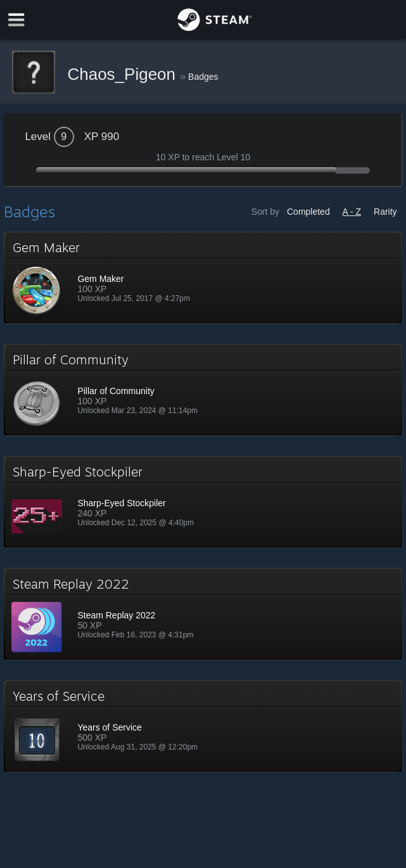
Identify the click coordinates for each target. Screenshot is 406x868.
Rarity (385, 212)
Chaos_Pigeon (124, 74)
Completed (308, 212)
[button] (203, 278)
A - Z (352, 212)
